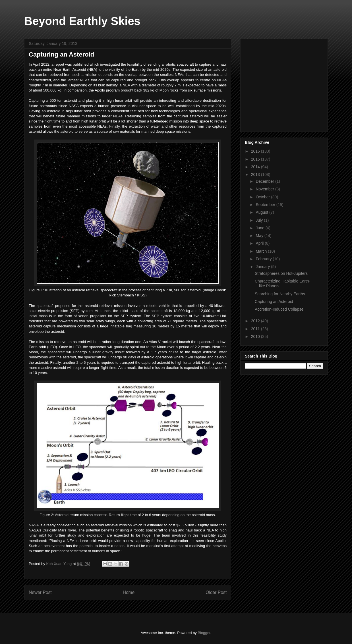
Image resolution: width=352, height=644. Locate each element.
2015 (256, 159)
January (263, 267)
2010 (256, 336)
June (260, 228)
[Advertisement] (287, 84)
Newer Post (40, 592)
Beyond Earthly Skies (82, 21)
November (265, 189)
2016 (256, 151)
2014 (256, 167)
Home (129, 592)
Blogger (204, 633)
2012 (256, 321)
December (265, 181)
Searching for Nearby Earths (280, 294)
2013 (256, 174)
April (260, 243)
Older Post (216, 592)
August (262, 212)
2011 (256, 329)
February (264, 259)
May (260, 236)
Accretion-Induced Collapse (279, 309)
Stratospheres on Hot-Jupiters (281, 273)
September (266, 205)
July (260, 220)
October (263, 197)
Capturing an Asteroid (274, 302)
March (262, 251)
